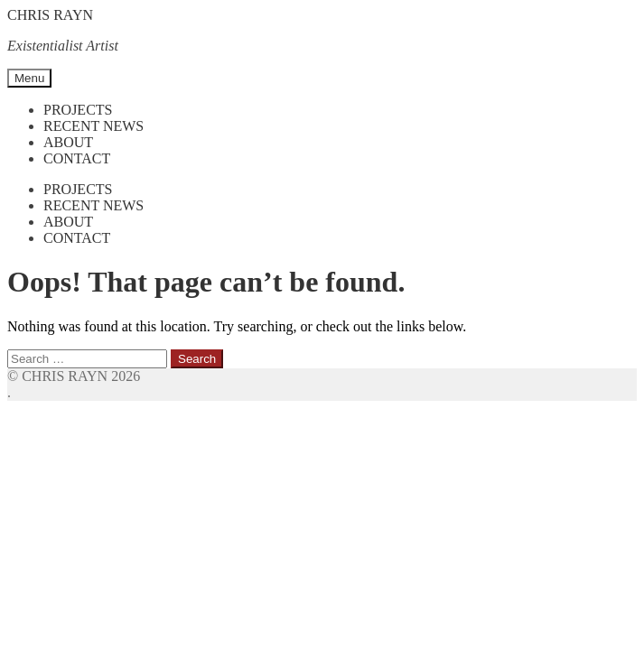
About (68, 142)
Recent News (93, 126)
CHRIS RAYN (50, 15)
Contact (77, 158)
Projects (78, 110)
